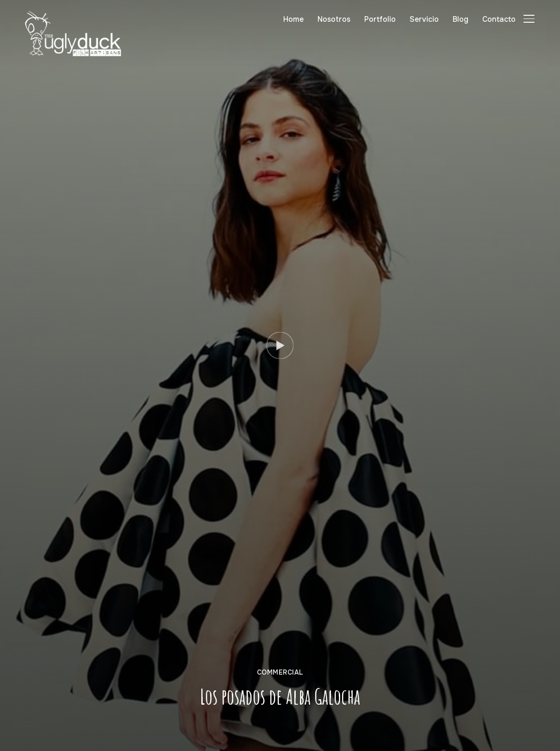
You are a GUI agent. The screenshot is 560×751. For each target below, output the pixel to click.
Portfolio (380, 19)
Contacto (499, 19)
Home (293, 19)
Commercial (280, 672)
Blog (460, 19)
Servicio (424, 19)
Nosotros (334, 19)
